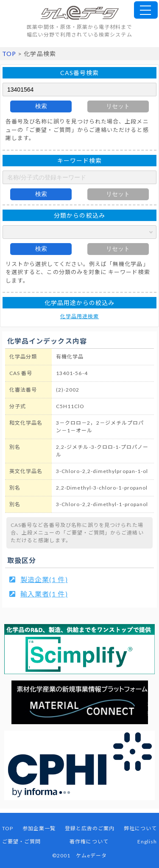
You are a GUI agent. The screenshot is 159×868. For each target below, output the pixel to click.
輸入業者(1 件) (44, 594)
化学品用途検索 (79, 316)
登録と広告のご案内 (90, 828)
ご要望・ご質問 (21, 841)
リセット (118, 106)
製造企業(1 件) (44, 579)
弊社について (140, 828)
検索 (41, 106)
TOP (9, 54)
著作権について (89, 841)
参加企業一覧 (39, 828)
